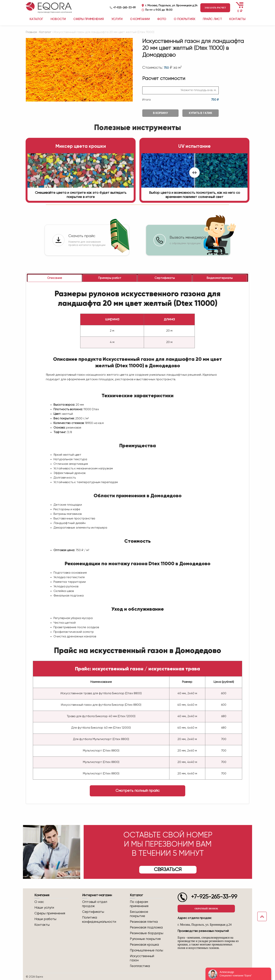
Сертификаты (93, 912)
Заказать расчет (215, 8)
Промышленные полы (146, 950)
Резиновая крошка (144, 945)
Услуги (117, 19)
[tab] (55, 278)
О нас (39, 902)
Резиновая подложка (146, 928)
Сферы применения (89, 19)
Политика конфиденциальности (99, 920)
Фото (162, 19)
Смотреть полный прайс (138, 791)
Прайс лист (212, 19)
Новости (58, 19)
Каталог (45, 32)
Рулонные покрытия (145, 939)
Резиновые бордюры (147, 933)
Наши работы (45, 919)
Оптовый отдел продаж (95, 904)
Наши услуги (44, 908)
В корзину (160, 113)
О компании (140, 19)
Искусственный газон (142, 958)
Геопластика (140, 966)
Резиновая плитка (144, 922)
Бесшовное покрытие (139, 914)
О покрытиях (185, 19)
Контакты (237, 19)
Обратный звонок (206, 909)
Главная (31, 32)
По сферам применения (139, 904)
